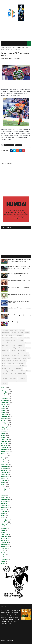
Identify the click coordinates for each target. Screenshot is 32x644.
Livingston (20, 343)
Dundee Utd (5, 338)
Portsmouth (5, 353)
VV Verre (28, 371)
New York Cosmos (6, 361)
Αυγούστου (4, 390)
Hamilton (20, 340)
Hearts (27, 333)
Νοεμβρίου (4, 396)
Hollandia (13, 371)
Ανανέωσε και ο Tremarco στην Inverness (20, 308)
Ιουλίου (3, 388)
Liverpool (27, 343)
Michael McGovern (6, 381)
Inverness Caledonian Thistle (9, 340)
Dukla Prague (5, 351)
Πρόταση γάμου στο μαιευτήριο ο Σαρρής (20, 315)
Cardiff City (13, 348)
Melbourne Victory (13, 366)
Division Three (22, 373)
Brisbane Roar (18, 368)
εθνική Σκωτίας (6, 333)
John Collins (5, 379)
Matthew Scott (22, 379)
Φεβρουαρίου (5, 402)
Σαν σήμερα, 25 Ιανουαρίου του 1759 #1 (19, 280)
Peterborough (22, 351)
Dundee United (21, 48)
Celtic (14, 48)
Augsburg (16, 361)
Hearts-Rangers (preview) (15, 322)
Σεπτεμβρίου (5, 392)
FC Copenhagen (25, 356)
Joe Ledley (15, 376)
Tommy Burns (17, 381)
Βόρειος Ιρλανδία (20, 363)
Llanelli (4, 363)
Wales (24, 381)
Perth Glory (23, 366)
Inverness (13, 343)
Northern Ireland (6, 358)
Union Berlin (11, 363)
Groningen (13, 351)
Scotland (22, 330)
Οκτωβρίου (4, 394)
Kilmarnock (20, 335)
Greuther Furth (26, 358)
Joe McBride (23, 376)
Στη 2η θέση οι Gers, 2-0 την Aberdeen (19, 287)
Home (2, 48)
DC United (23, 361)
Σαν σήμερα (8, 48)
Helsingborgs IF (19, 353)
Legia (27, 353)
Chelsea (14, 345)
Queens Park (5, 348)
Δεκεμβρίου (4, 398)
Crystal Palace (26, 348)
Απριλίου (4, 406)
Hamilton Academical (24, 338)
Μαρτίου (3, 404)
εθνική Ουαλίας (16, 358)
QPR (19, 348)
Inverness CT (5, 343)
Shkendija (4, 368)
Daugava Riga (5, 371)
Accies (10, 368)
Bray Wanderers (15, 356)
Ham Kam (4, 366)
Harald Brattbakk (6, 376)
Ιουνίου (3, 410)
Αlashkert (4, 384)
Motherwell (12, 335)
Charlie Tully (13, 373)
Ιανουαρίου (4, 400)
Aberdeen (21, 333)
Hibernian (4, 335)
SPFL (16, 330)
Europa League (6, 345)
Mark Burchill (13, 379)
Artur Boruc (5, 373)
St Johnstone (13, 338)
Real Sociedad (5, 356)
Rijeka (11, 353)
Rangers (14, 333)
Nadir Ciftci (21, 371)
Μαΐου (3, 408)
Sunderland (21, 345)
